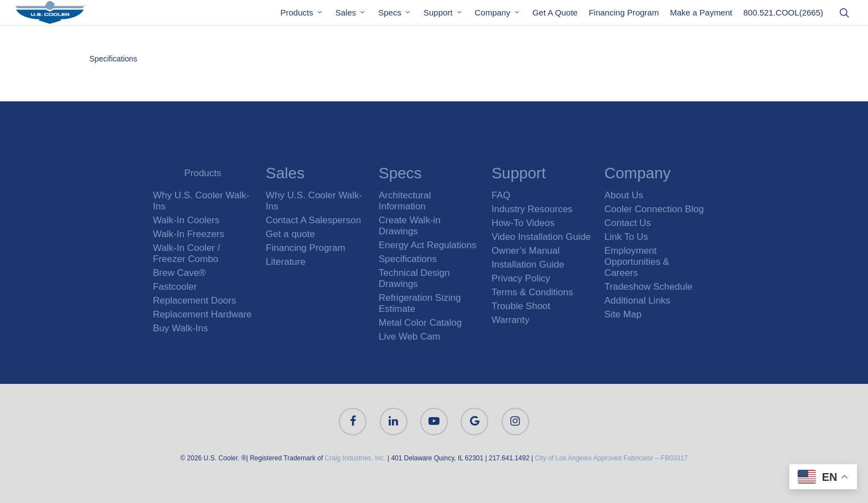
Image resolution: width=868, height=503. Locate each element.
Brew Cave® (179, 273)
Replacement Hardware (202, 314)
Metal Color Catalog (420, 323)
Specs (395, 16)
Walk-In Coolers (186, 220)
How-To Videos (523, 223)
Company (498, 16)
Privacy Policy (521, 278)
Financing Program (624, 16)
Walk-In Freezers (188, 234)
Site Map (623, 314)
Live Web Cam (409, 337)
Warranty (510, 320)
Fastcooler (175, 287)
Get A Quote (555, 16)
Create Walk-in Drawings (410, 226)
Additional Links (637, 301)
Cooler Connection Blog (654, 209)
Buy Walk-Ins (180, 328)
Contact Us (628, 223)
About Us (624, 195)
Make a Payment (701, 16)
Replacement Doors (194, 301)
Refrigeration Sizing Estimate (420, 303)
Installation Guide (528, 265)
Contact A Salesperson (313, 220)
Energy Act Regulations (428, 245)
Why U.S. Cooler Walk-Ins (201, 201)
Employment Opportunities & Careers (637, 262)
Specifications (113, 59)
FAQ (501, 195)
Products (302, 16)
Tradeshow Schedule (649, 287)
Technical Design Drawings (414, 278)
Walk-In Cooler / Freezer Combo (186, 253)
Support (443, 16)
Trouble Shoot (521, 306)
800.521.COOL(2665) (783, 16)
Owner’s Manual (526, 251)
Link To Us (626, 237)
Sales (351, 16)
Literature (286, 262)
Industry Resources (532, 209)
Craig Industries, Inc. (355, 458)
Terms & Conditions (532, 292)
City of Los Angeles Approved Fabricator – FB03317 (611, 458)
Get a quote (290, 234)
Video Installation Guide (541, 237)
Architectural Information (405, 201)
